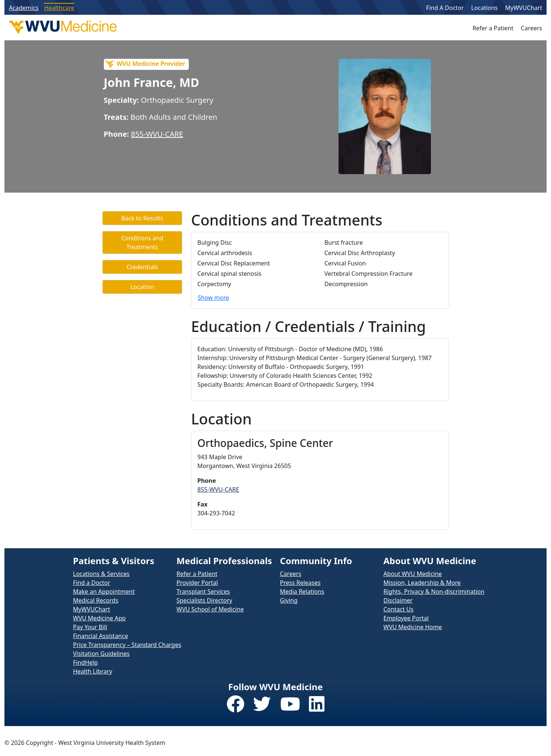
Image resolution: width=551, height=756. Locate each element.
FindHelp (86, 662)
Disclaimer (398, 600)
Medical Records (96, 600)
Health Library (93, 671)
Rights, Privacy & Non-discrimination (434, 591)
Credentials (142, 267)
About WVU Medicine (413, 574)
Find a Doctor (92, 583)
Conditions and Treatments (142, 243)
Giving (289, 600)
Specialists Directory (205, 600)
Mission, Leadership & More (422, 583)
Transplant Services (203, 591)
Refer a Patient (493, 28)
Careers (531, 28)
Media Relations (302, 591)
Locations (484, 8)
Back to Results (142, 218)
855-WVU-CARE (157, 134)
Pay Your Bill (90, 627)
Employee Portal (406, 618)
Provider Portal (197, 583)
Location (142, 287)
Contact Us (399, 609)
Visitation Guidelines (101, 654)
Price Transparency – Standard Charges (127, 645)
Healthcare (59, 8)
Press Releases (300, 583)
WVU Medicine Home (413, 627)
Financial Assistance (101, 636)
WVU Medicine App (100, 618)
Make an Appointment (104, 591)
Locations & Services (101, 574)
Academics (24, 8)
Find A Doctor (445, 8)
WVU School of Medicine (210, 609)
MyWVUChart (524, 8)
